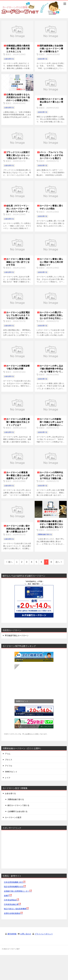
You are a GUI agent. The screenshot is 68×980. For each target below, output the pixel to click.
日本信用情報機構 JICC (15, 882)
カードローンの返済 (13, 817)
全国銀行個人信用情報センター (18, 891)
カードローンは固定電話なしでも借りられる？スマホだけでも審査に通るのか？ (18, 316)
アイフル (9, 766)
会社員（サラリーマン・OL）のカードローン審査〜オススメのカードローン (18, 209)
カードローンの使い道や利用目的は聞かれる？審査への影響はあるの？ (18, 529)
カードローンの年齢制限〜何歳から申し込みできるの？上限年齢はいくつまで (51, 422)
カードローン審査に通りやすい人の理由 (51, 207)
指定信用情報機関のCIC (15, 887)
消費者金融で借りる (45, 534)
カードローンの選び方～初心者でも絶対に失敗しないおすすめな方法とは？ (51, 316)
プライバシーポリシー (44, 934)
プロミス (19, 660)
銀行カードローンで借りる (18, 805)
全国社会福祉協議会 (13, 913)
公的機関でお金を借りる (18, 811)
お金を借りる (9, 59)
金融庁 (8, 896)
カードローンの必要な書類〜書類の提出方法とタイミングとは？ (18, 422)
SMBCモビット (22, 701)
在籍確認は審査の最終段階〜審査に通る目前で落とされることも (18, 49)
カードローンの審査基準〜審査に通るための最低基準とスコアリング (18, 475)
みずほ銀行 (20, 714)
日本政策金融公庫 (12, 904)
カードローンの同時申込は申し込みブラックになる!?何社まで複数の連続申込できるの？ (51, 476)
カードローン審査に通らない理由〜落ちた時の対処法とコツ (51, 262)
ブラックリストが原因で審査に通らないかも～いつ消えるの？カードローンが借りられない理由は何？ (18, 155)
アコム (8, 754)
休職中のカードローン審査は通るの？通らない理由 (51, 102)
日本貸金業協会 (12, 900)
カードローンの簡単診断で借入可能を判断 (18, 367)
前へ (10, 562)
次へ (58, 562)
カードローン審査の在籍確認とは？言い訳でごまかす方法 (18, 262)
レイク (19, 726)
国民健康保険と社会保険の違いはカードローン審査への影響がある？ (51, 49)
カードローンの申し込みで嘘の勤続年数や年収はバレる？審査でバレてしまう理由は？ (51, 369)
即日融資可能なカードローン (17, 635)
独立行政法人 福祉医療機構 (16, 909)
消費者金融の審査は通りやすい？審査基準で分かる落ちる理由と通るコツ (51, 524)
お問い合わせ (26, 934)
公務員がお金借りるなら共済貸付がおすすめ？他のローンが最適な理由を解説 (18, 98)
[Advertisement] (23, 849)
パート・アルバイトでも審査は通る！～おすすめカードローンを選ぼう (51, 155)
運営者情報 (12, 934)
